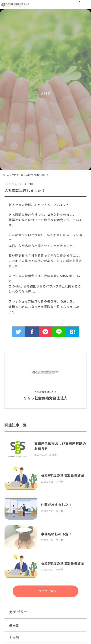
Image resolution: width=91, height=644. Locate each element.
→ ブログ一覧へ (46, 591)
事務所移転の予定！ (56, 534)
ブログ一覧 (17, 175)
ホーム (6, 175)
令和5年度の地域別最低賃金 (63, 563)
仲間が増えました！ (56, 505)
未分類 (28, 184)
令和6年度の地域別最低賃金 (63, 475)
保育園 (14, 626)
